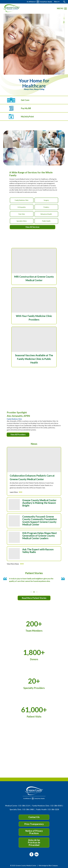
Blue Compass (53, 865)
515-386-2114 (24, 806)
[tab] (31, 592)
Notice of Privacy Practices (34, 832)
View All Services (33, 227)
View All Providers (18, 435)
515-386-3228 (53, 809)
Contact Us (34, 817)
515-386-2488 (28, 809)
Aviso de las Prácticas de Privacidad (34, 842)
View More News (15, 564)
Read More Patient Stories (34, 598)
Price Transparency (34, 824)
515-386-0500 (56, 806)
